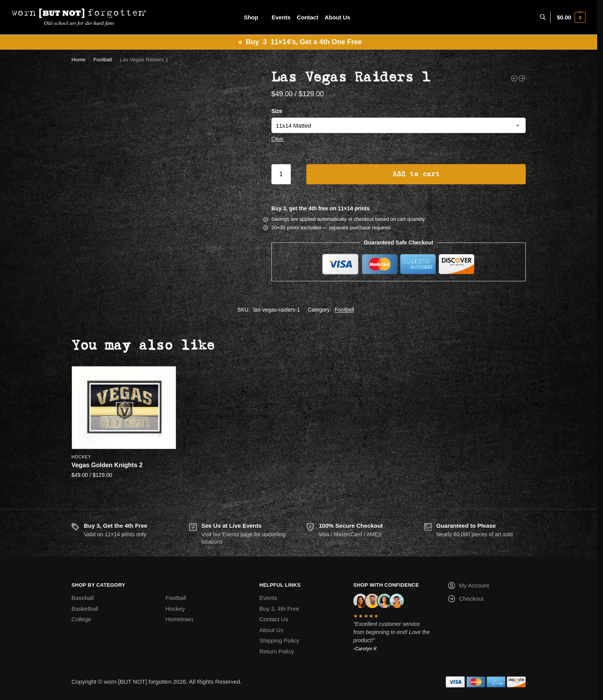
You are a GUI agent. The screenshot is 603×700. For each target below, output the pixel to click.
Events (268, 598)
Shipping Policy (279, 640)
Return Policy (277, 651)
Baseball (83, 598)
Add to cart (416, 174)
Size (277, 111)
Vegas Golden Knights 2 (107, 465)
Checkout (465, 600)
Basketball (85, 609)
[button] (571, 17)
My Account (468, 587)
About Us (271, 630)
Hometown (179, 619)
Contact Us (274, 619)
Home (78, 60)
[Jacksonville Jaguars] (514, 78)
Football (103, 60)
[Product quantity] (281, 174)
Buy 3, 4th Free (279, 609)
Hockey (81, 457)
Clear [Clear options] (277, 139)
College (81, 619)
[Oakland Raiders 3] (522, 78)
